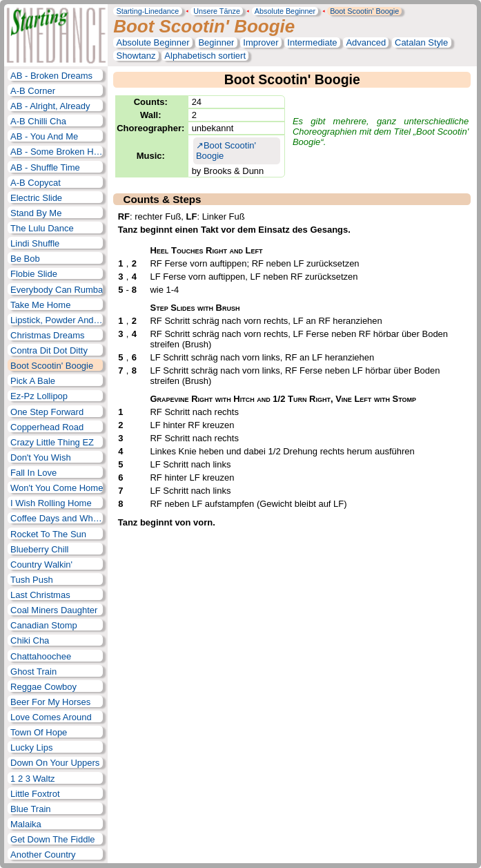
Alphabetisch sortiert (205, 56)
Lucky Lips (31, 748)
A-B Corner (33, 91)
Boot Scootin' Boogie (364, 11)
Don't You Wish (41, 457)
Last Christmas (40, 595)
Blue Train (30, 809)
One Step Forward (47, 412)
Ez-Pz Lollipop (39, 396)
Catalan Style (421, 42)
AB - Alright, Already (50, 106)
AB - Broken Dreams (51, 76)
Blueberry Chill (39, 549)
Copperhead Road (47, 427)
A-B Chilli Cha (38, 121)
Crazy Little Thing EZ (52, 442)
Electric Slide (36, 198)
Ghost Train (33, 672)
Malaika (26, 824)
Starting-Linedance (147, 11)
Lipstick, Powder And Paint (57, 320)
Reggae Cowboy (43, 687)
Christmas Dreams (48, 335)
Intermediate (312, 42)
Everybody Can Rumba (57, 290)
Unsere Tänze (217, 11)
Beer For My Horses (50, 702)
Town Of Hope (39, 732)
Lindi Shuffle (35, 243)
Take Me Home (40, 305)
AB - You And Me (44, 136)
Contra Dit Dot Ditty (49, 350)
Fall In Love (33, 473)
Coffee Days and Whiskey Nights (57, 518)
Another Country (43, 855)
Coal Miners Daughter (54, 610)
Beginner (216, 42)
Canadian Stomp (44, 625)
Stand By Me (36, 213)
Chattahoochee (41, 656)
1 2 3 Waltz (32, 779)
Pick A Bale (33, 381)
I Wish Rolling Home (51, 503)
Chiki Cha (30, 640)
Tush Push (32, 580)
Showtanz (136, 56)
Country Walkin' (41, 565)
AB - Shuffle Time (45, 167)
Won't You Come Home (57, 488)
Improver (261, 42)
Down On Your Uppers (55, 763)
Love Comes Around (51, 717)
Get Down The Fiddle (52, 839)
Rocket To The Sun (48, 534)
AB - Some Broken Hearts (57, 152)
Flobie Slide (34, 274)
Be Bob (25, 259)
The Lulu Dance (42, 228)
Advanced (366, 42)
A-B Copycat (36, 183)
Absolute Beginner (285, 11)
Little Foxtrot (35, 794)
